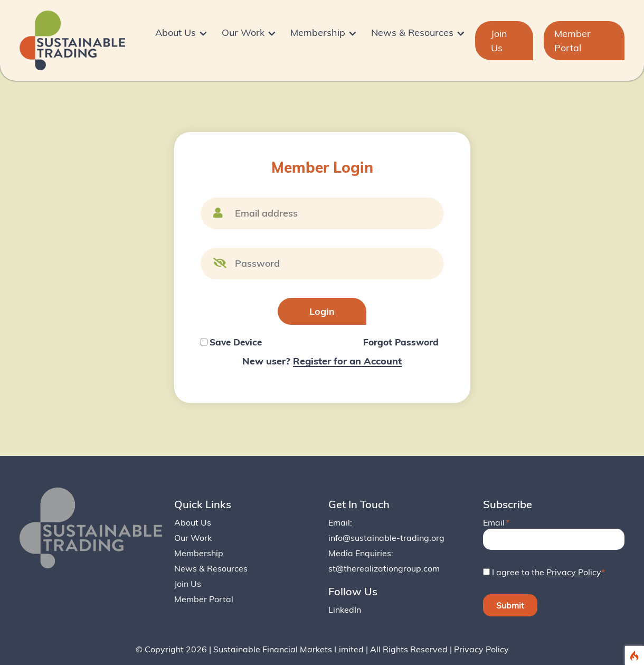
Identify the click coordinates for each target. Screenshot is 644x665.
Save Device (236, 342)
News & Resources (211, 568)
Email (496, 522)
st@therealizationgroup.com (384, 568)
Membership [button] (320, 33)
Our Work (193, 538)
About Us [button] (178, 33)
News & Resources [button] (414, 33)
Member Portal (572, 41)
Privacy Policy (574, 572)
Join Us (499, 41)
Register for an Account (347, 361)
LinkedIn (345, 610)
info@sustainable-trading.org (386, 538)
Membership (199, 553)
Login (322, 311)
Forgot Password (401, 342)
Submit (510, 605)
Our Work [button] (245, 33)
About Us (193, 522)
